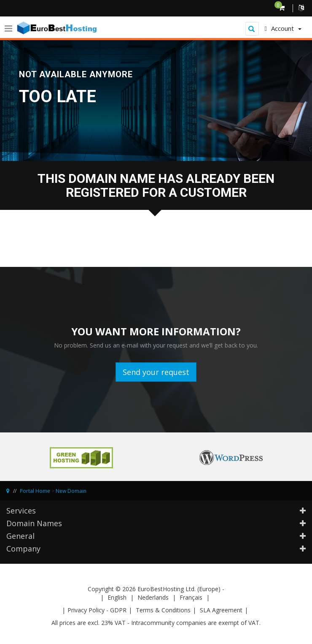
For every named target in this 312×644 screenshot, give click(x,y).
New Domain (71, 491)
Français (191, 597)
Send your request (156, 372)
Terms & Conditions (163, 610)
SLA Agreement (221, 610)
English (117, 597)
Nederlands (153, 597)
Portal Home (35, 491)
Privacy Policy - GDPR (97, 610)
